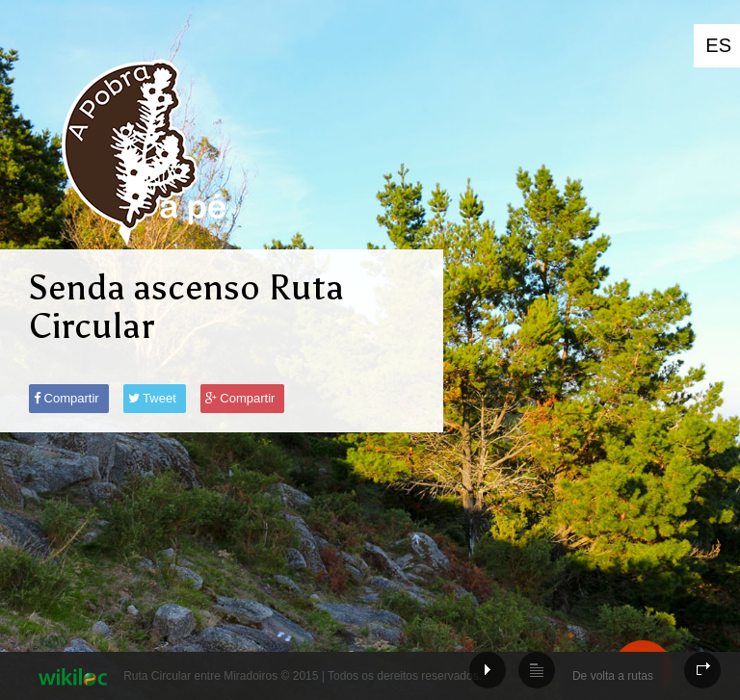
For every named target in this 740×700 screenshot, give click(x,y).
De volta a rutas (613, 676)
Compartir (66, 398)
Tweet (152, 398)
